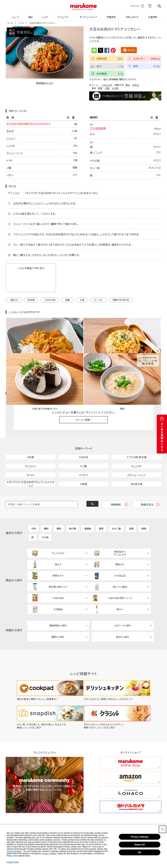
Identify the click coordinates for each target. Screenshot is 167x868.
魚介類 (73, 512)
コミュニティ (63, 15)
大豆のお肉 (50, 304)
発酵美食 (111, 15)
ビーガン (98, 304)
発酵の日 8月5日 (121, 304)
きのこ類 (116, 512)
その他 (115, 88)
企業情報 (152, 15)
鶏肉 (59, 512)
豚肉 (46, 512)
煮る (128, 85)
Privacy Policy (13, 862)
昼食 (68, 304)
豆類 (107, 88)
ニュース (15, 15)
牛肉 (34, 512)
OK (140, 852)
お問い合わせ (131, 15)
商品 (30, 15)
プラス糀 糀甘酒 (99, 129)
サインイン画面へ (84, 386)
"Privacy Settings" (14, 851)
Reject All (140, 845)
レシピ (44, 15)
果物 (144, 512)
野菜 (100, 88)
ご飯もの (14, 304)
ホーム (10, 23)
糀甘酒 (31, 304)
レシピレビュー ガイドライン (150, 360)
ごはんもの (107, 85)
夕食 (82, 304)
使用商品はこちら (45, 83)
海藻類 (88, 512)
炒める (136, 85)
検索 (159, 6)
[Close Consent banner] (162, 829)
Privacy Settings (140, 837)
